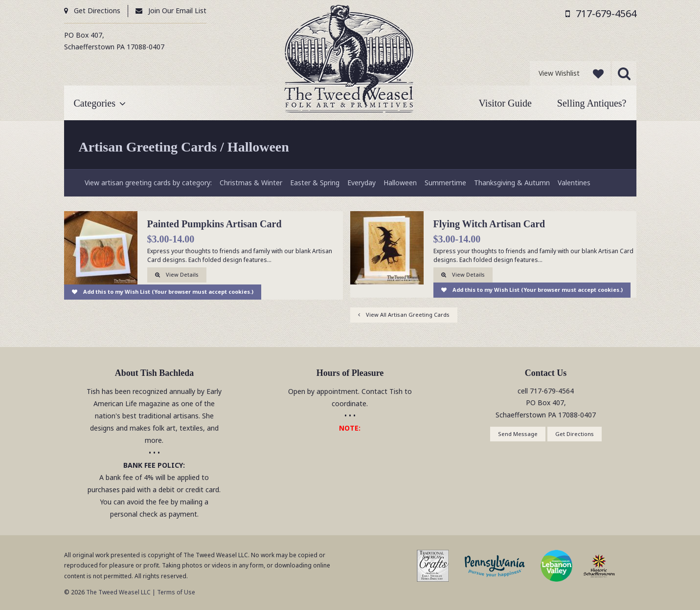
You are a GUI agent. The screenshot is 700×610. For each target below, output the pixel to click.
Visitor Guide (505, 103)
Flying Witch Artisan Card (489, 224)
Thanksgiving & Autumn (512, 183)
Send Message (518, 434)
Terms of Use (176, 592)
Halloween (400, 183)
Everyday (361, 183)
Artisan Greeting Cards (148, 147)
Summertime (445, 183)
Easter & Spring (315, 183)
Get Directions (97, 11)
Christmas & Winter (251, 183)
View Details (182, 274)
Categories (95, 103)
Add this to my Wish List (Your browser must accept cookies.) (168, 292)
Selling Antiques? (592, 103)
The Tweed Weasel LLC (118, 592)
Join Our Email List (177, 11)
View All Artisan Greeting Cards (408, 315)
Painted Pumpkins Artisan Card (215, 224)
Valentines (574, 183)
